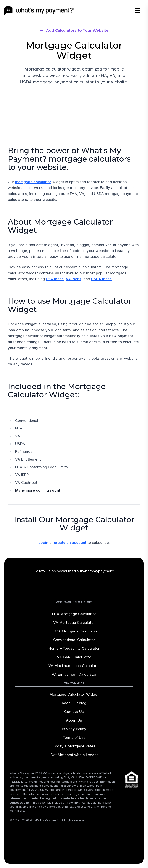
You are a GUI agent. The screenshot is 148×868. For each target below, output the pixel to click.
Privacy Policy (74, 729)
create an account (70, 542)
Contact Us (74, 712)
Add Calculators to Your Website (77, 30)
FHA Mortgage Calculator (74, 614)
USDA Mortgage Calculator (74, 631)
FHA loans (55, 279)
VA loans (74, 279)
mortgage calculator (33, 182)
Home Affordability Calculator (74, 648)
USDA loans (101, 279)
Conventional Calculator (74, 640)
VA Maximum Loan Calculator (74, 666)
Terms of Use (74, 737)
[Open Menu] (140, 10)
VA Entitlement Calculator (74, 674)
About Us (74, 720)
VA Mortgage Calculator (74, 623)
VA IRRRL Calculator (74, 657)
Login (43, 542)
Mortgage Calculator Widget (74, 694)
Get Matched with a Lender (74, 755)
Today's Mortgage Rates (74, 746)
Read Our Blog (74, 703)
